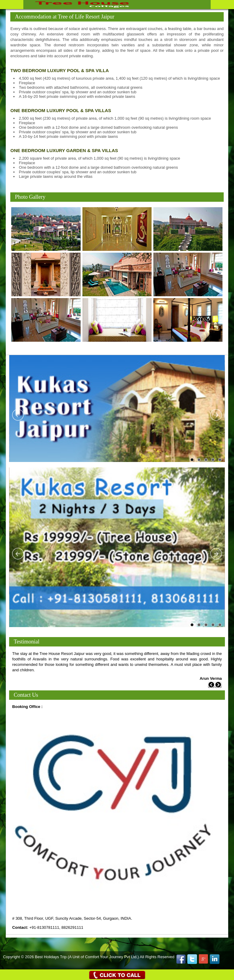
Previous (18, 415)
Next (216, 415)
